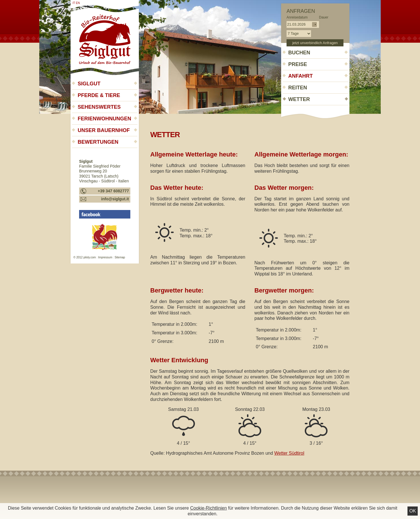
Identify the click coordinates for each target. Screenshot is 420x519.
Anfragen (301, 11)
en (78, 3)
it (74, 3)
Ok (412, 511)
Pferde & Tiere (99, 95)
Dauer (324, 17)
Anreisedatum (297, 17)
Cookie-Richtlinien (208, 508)
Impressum (105, 257)
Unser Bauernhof (104, 130)
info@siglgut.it (115, 199)
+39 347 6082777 (113, 191)
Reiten (298, 88)
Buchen (299, 53)
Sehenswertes (99, 107)
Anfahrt (300, 76)
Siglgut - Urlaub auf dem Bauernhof (105, 38)
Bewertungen (98, 142)
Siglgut (89, 84)
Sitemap (120, 257)
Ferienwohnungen (104, 119)
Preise (298, 64)
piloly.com (90, 257)
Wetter (299, 99)
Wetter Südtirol (289, 453)
